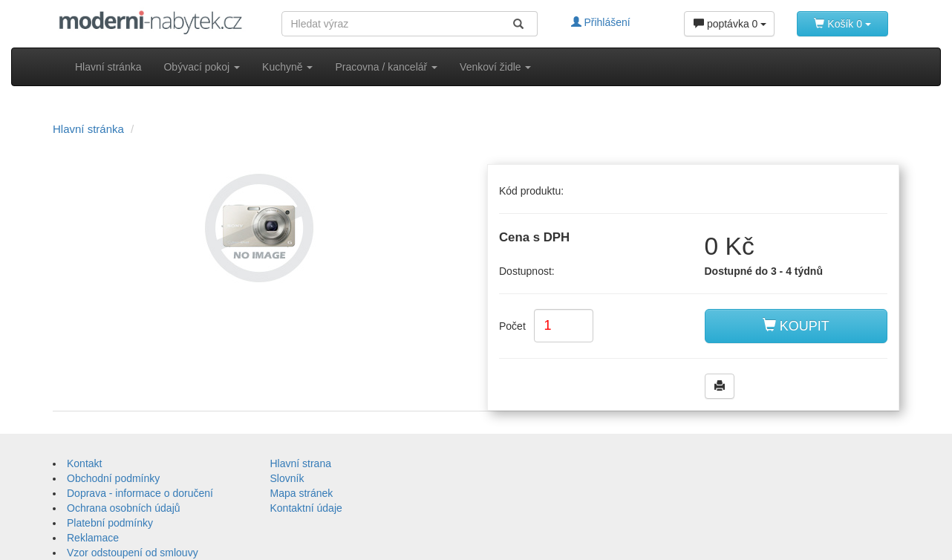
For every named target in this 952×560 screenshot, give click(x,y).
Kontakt (84, 463)
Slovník (287, 478)
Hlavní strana (301, 463)
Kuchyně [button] (287, 67)
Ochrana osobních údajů (124, 508)
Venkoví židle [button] (495, 67)
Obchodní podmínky (113, 478)
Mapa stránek (302, 493)
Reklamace (93, 538)
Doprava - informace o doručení (140, 493)
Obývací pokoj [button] (202, 67)
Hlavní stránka (108, 67)
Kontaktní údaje (306, 508)
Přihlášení (601, 22)
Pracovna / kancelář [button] (386, 67)
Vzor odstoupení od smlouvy (133, 553)
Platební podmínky (110, 523)
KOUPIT (796, 326)
